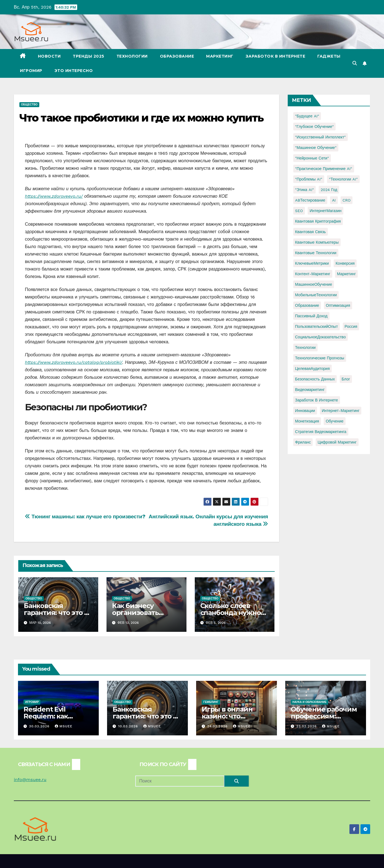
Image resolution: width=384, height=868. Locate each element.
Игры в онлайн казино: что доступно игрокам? (235, 716)
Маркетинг (220, 56)
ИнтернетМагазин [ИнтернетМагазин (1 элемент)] (325, 211)
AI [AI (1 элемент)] (334, 200)
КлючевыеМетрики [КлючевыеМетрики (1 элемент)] (312, 263)
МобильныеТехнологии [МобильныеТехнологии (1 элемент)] (316, 295)
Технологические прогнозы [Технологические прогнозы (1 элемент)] (320, 358)
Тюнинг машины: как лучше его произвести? (85, 517)
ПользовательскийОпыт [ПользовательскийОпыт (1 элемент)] (317, 326)
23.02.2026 (307, 726)
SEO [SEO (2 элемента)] (299, 211)
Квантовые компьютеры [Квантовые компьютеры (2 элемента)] (317, 242)
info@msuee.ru (30, 780)
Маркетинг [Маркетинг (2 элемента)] (346, 274)
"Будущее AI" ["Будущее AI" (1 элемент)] (307, 116)
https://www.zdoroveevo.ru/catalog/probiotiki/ (74, 362)
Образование (177, 56)
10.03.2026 (129, 726)
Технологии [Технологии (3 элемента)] (305, 347)
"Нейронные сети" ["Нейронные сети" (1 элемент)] (312, 158)
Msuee (64, 726)
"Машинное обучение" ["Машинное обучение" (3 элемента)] (316, 148)
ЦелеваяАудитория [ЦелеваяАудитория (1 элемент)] (312, 369)
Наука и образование (309, 702)
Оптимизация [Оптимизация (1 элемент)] (338, 305)
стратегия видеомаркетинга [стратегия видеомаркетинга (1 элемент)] (321, 432)
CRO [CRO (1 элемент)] (347, 200)
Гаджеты (329, 56)
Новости (49, 56)
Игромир (31, 71)
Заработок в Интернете (276, 56)
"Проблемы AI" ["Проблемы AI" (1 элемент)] (309, 179)
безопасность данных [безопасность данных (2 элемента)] (315, 379)
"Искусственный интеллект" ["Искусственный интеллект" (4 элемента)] (321, 137)
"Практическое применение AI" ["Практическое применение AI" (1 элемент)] (324, 169)
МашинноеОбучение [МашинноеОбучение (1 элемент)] (314, 284)
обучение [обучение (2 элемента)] (334, 421)
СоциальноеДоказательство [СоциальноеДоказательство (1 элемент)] (321, 337)
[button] (355, 63)
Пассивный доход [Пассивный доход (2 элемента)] (311, 316)
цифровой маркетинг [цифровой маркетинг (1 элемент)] (337, 442)
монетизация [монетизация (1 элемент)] (307, 421)
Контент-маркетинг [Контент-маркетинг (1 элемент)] (313, 274)
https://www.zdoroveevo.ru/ (54, 196)
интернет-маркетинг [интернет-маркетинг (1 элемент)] (341, 411)
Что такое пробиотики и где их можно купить (141, 118)
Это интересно (74, 71)
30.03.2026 (40, 726)
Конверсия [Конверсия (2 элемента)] (345, 263)
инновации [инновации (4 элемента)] (305, 411)
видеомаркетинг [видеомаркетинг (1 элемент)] (310, 390)
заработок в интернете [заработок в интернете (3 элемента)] (317, 400)
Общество (29, 105)
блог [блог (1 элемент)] (346, 379)
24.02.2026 (218, 726)
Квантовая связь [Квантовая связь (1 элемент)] (311, 232)
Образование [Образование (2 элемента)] (307, 305)
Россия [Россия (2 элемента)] (351, 326)
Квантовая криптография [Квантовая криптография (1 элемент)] (318, 221)
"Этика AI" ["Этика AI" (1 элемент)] (305, 190)
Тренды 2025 (89, 56)
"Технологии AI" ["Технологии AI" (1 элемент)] (343, 179)
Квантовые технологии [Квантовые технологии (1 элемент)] (316, 253)
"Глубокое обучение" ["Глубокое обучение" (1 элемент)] (315, 127)
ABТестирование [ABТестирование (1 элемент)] (310, 200)
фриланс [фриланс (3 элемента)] (303, 442)
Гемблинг (211, 702)
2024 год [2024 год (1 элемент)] (329, 190)
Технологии (132, 56)
